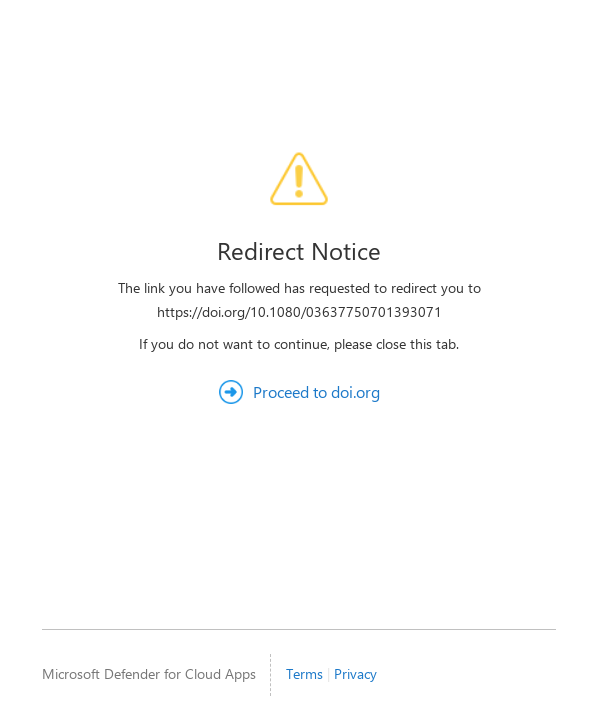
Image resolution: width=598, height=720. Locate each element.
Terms (304, 673)
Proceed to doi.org (316, 391)
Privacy (355, 673)
